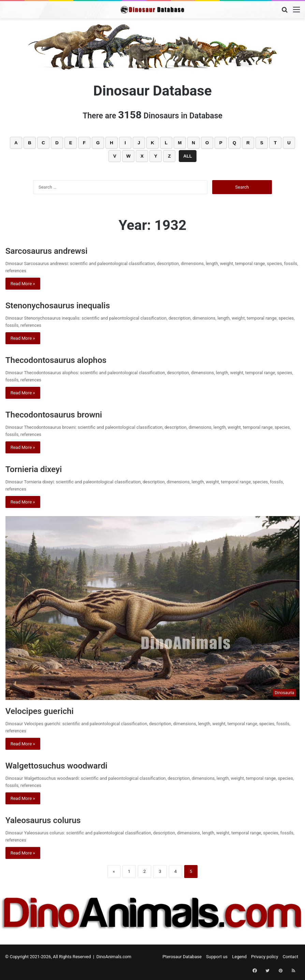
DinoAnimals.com (114, 957)
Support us (217, 957)
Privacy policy (265, 957)
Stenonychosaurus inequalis (70, 305)
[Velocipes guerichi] (153, 608)
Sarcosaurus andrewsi (56, 250)
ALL (187, 156)
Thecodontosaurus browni (65, 414)
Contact (291, 957)
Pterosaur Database (182, 957)
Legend (239, 957)
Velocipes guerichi (48, 710)
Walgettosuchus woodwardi (69, 765)
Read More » (23, 284)
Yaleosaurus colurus (52, 820)
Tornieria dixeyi (40, 469)
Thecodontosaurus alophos (68, 359)
